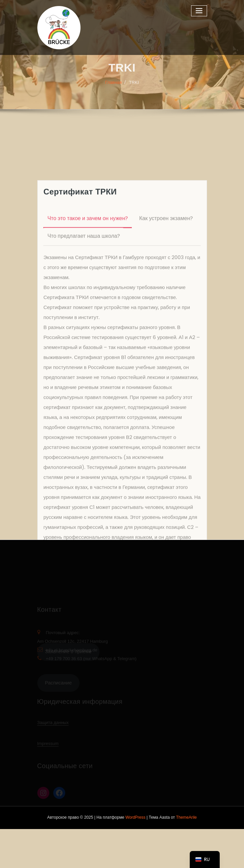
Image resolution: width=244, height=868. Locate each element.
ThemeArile (186, 817)
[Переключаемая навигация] (199, 11)
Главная (113, 86)
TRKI (134, 86)
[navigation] (205, 860)
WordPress (135, 817)
